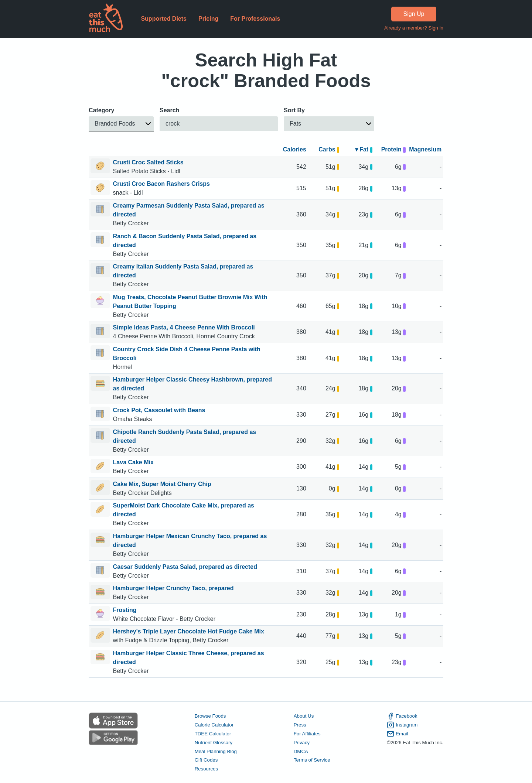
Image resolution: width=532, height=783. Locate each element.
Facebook (402, 716)
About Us (304, 716)
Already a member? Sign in (414, 28)
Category (101, 110)
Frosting (125, 610)
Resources (206, 769)
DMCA (301, 751)
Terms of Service (312, 760)
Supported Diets (164, 19)
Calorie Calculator (214, 725)
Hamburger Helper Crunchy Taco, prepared (173, 588)
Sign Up (414, 14)
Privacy (302, 742)
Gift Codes (206, 760)
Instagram (402, 725)
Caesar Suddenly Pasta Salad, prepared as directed (185, 567)
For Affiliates (307, 734)
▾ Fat (364, 149)
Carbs (329, 149)
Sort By (294, 110)
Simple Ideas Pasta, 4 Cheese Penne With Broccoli (184, 327)
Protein (393, 149)
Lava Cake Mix (133, 462)
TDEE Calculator (213, 734)
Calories (295, 149)
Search (169, 110)
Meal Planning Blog (216, 751)
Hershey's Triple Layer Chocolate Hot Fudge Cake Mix (189, 631)
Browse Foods (210, 716)
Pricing (208, 19)
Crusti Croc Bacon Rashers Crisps (161, 184)
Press (300, 725)
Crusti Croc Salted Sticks (148, 162)
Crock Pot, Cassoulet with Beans (159, 410)
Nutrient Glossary (214, 742)
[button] (121, 124)
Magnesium (425, 149)
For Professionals (255, 19)
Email (397, 734)
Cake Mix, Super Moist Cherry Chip (162, 484)
